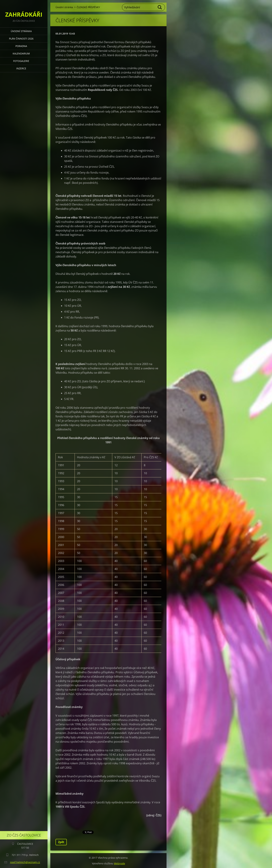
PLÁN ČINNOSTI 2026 (21, 39)
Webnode (120, 863)
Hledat (160, 7)
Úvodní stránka (21, 31)
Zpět (61, 842)
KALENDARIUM (21, 53)
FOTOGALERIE (21, 61)
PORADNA (21, 46)
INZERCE (21, 68)
